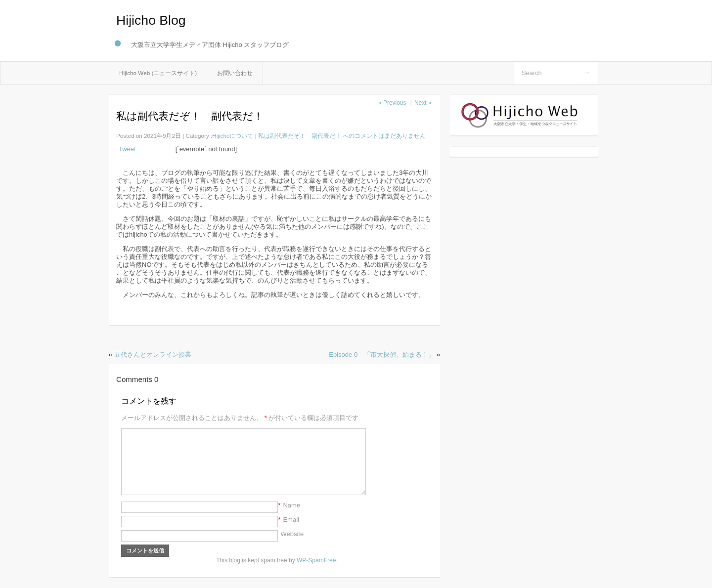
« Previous (392, 103)
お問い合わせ (235, 73)
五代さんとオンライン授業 (153, 355)
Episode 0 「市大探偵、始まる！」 (382, 355)
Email (291, 520)
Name (291, 505)
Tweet (127, 149)
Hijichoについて (233, 136)
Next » (423, 103)
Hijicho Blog (151, 20)
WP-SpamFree (316, 560)
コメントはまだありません (342, 136)
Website (292, 534)
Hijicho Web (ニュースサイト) (158, 73)
